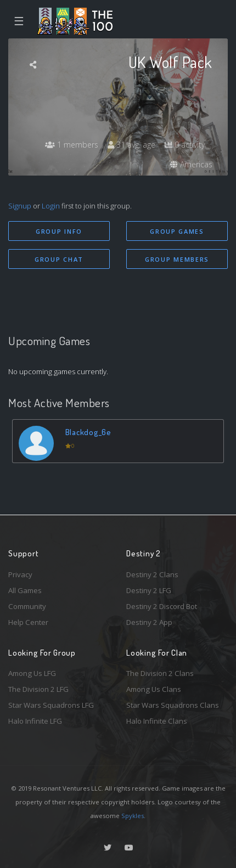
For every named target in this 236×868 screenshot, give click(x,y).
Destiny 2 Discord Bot (162, 606)
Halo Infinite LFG (35, 721)
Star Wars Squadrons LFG (51, 705)
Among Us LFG (32, 673)
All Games (25, 590)
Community (27, 606)
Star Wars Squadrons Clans (173, 705)
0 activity (185, 145)
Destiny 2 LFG (149, 590)
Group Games (177, 231)
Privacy (20, 574)
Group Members (177, 259)
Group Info (59, 231)
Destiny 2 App (149, 622)
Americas (191, 164)
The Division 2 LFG (38, 689)
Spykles (133, 816)
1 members (72, 145)
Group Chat (59, 259)
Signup (20, 206)
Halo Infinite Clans (157, 721)
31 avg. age (131, 145)
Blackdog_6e (88, 432)
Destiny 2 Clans (152, 574)
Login (51, 206)
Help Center (28, 622)
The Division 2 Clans (160, 673)
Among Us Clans (154, 689)
